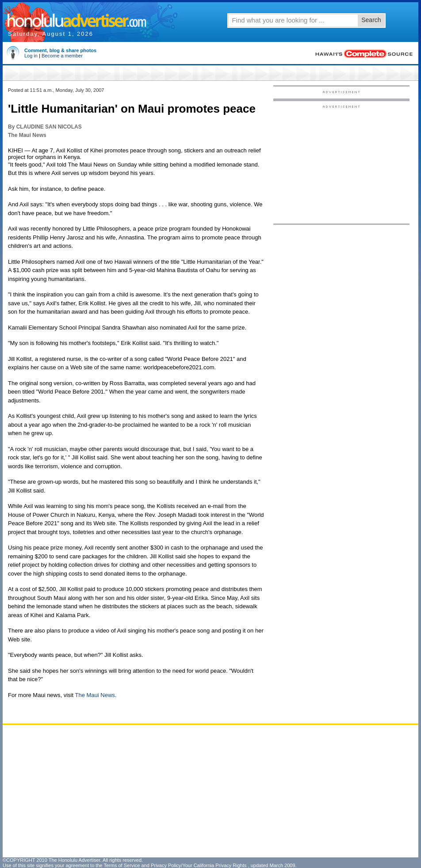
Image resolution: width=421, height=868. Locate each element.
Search (371, 20)
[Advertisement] (341, 164)
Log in (31, 56)
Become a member (62, 56)
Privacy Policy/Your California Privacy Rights (199, 865)
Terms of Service (122, 865)
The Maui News (95, 695)
